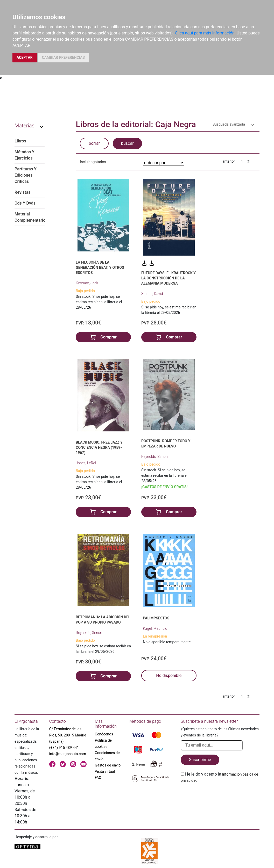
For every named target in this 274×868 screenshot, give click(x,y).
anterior (229, 161)
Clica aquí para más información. (205, 33)
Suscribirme (200, 760)
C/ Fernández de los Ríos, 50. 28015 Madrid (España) (68, 735)
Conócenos (104, 734)
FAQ (98, 778)
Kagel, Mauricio (155, 628)
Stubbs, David (152, 294)
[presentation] (220, 796)
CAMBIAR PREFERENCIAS (63, 57)
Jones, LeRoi (86, 463)
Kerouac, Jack (87, 283)
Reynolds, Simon (154, 457)
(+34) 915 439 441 (64, 748)
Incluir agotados (93, 162)
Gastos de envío (108, 765)
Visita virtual (105, 771)
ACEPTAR (25, 57)
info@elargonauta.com (68, 754)
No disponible (169, 675)
